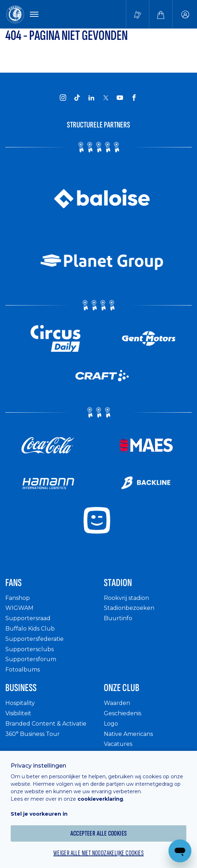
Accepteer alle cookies (99, 833)
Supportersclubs (30, 649)
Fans (14, 583)
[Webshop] (161, 14)
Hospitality (20, 703)
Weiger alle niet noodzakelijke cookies (98, 853)
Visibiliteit (18, 713)
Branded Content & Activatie (46, 724)
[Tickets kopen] (138, 14)
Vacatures (118, 744)
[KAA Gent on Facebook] (134, 98)
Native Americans (128, 734)
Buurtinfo (118, 618)
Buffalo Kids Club (30, 629)
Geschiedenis (123, 713)
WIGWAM (19, 608)
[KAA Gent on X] (106, 98)
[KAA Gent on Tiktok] (77, 98)
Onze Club (122, 688)
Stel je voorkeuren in (39, 814)
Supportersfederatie (34, 639)
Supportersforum (31, 659)
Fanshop (18, 598)
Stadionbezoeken (129, 608)
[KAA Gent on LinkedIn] (91, 98)
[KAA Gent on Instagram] (63, 98)
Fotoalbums (23, 670)
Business (21, 688)
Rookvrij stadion (126, 598)
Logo (111, 724)
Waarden (117, 703)
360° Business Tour (33, 734)
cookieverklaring (100, 799)
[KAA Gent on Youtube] (120, 98)
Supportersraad (28, 618)
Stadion (118, 583)
